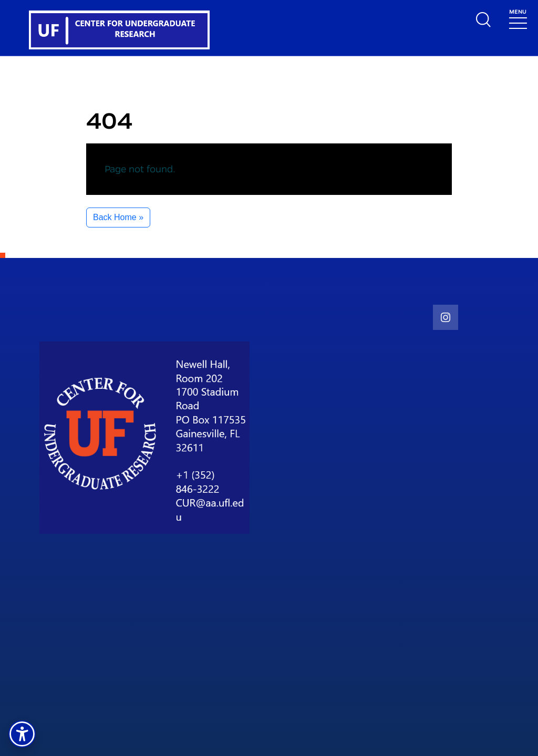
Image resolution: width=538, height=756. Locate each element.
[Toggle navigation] (518, 18)
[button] (22, 734)
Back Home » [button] (118, 217)
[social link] (446, 317)
